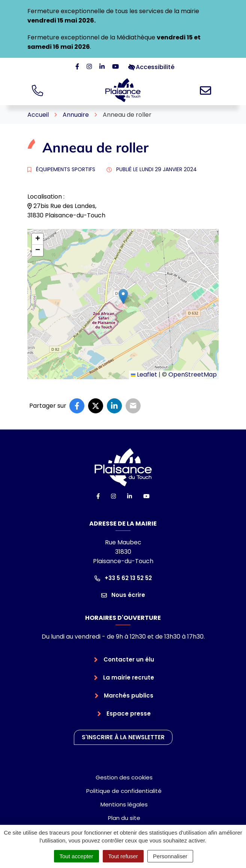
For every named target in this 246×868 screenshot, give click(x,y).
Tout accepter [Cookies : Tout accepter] (76, 856)
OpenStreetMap (193, 374)
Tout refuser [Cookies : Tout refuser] (123, 856)
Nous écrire (123, 595)
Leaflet (144, 374)
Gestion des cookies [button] (124, 777)
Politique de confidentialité (124, 791)
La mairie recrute (129, 677)
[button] (123, 296)
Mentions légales (124, 804)
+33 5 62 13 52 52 (123, 578)
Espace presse (129, 714)
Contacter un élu (129, 659)
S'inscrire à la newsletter (123, 737)
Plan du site (124, 818)
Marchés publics (129, 695)
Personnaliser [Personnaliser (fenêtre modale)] (170, 856)
